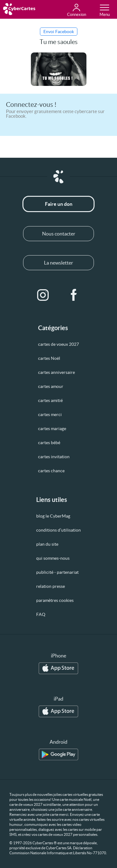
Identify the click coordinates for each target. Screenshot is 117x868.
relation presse (51, 586)
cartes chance (51, 471)
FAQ (41, 614)
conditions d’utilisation (58, 530)
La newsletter (58, 263)
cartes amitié (50, 400)
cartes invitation (54, 457)
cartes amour (51, 386)
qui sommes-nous (53, 558)
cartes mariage (52, 429)
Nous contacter (59, 234)
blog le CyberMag (53, 516)
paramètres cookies (55, 600)
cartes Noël (49, 358)
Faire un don (59, 204)
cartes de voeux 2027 (58, 344)
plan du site (47, 544)
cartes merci (50, 414)
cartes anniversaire (56, 372)
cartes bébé (49, 443)
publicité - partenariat (57, 572)
